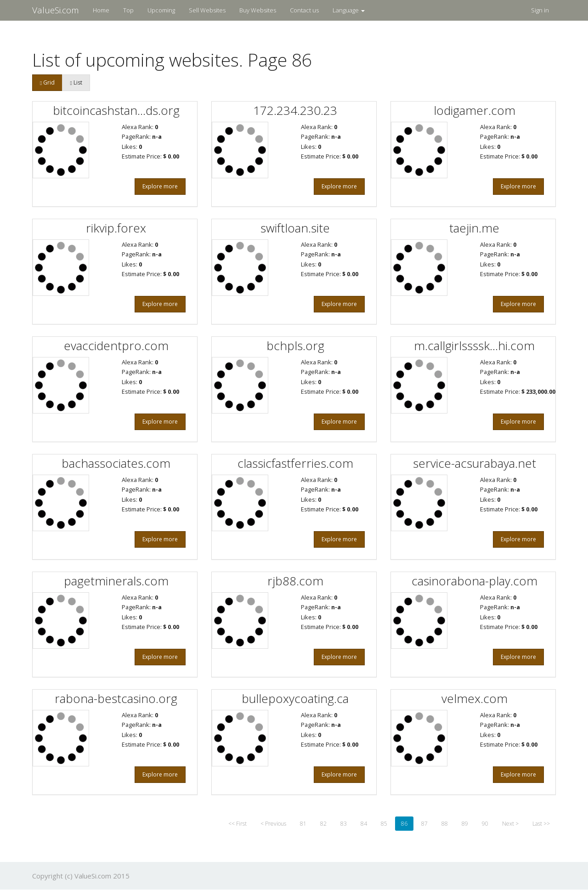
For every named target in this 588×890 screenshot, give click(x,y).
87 (424, 824)
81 (303, 824)
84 (364, 824)
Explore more (160, 186)
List (76, 82)
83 (344, 824)
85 (384, 824)
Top (128, 10)
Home (101, 10)
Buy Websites (258, 10)
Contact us (304, 10)
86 (404, 824)
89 (465, 824)
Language (349, 10)
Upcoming (161, 10)
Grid (47, 82)
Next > (510, 824)
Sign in (540, 10)
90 (485, 824)
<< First (237, 824)
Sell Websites (207, 10)
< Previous (273, 824)
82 (323, 824)
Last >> (541, 824)
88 (445, 824)
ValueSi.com (56, 10)
